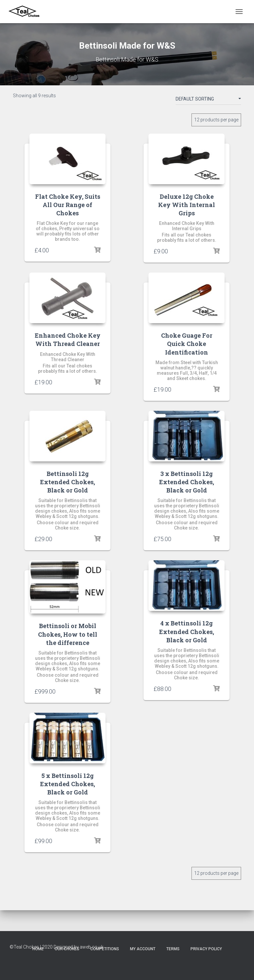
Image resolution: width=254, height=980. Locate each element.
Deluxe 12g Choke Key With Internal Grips (187, 205)
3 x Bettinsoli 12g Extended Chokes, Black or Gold (187, 482)
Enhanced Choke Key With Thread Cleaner (68, 340)
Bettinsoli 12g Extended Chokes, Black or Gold (67, 482)
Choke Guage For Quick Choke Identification (187, 344)
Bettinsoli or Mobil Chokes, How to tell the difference (68, 634)
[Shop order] (208, 100)
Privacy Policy (206, 949)
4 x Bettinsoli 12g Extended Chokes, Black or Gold (187, 631)
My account (143, 949)
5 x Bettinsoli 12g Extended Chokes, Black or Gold (67, 784)
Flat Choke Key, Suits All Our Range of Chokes (68, 205)
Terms (173, 949)
